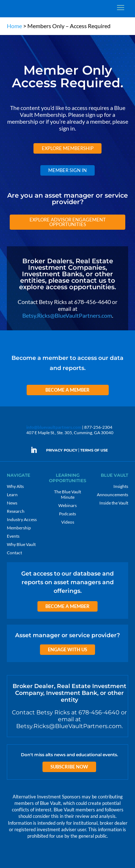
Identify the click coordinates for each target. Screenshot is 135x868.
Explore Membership (68, 148)
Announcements (112, 495)
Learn (12, 495)
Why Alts (15, 486)
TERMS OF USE (94, 450)
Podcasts (67, 514)
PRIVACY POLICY (62, 450)
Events (13, 536)
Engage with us (67, 649)
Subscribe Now (69, 767)
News (12, 503)
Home (14, 26)
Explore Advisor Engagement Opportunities (68, 222)
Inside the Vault (114, 503)
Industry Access (22, 519)
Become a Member (67, 390)
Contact (14, 553)
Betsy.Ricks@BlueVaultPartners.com (67, 315)
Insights (121, 486)
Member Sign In (67, 170)
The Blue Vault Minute (67, 494)
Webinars (67, 505)
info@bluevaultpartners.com (54, 427)
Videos (68, 522)
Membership (19, 528)
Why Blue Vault (21, 544)
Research (16, 511)
